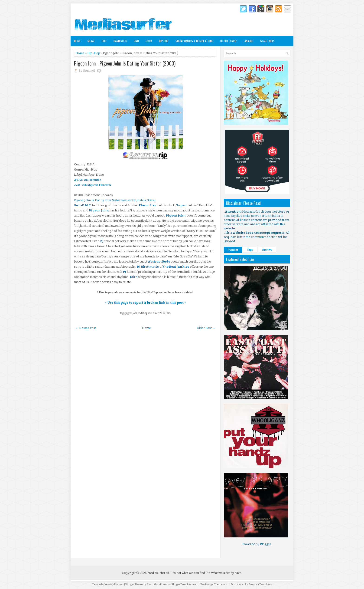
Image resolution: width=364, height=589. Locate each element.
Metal (91, 41)
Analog (249, 41)
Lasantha (153, 584)
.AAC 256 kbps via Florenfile (93, 185)
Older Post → (206, 328)
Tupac (181, 205)
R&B (136, 41)
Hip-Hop (164, 41)
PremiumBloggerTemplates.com (179, 584)
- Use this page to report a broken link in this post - (145, 302)
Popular (233, 250)
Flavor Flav (148, 205)
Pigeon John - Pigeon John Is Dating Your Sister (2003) (125, 63)
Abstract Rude (159, 262)
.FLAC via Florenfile (88, 180)
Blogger (265, 544)
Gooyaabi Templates (260, 584)
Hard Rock (120, 41)
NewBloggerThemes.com (215, 584)
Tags (250, 250)
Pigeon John (99, 210)
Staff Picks (267, 41)
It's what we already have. (224, 573)
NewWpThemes (114, 584)
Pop (104, 41)
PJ (102, 241)
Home (77, 41)
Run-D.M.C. (83, 205)
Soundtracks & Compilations (194, 41)
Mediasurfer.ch (158, 573)
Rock (149, 41)
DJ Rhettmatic (148, 267)
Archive (267, 250)
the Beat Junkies (176, 267)
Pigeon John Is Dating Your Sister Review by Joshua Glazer (115, 200)
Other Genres (229, 41)
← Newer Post (86, 328)
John (134, 277)
